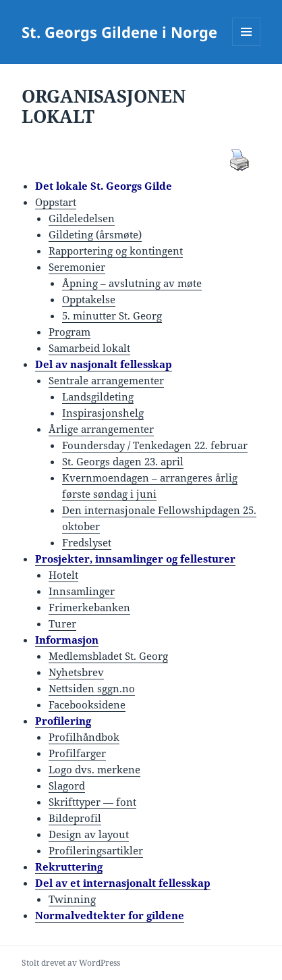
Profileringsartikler (96, 850)
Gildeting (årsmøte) (95, 234)
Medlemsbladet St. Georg (108, 656)
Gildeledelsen (82, 218)
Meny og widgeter (247, 46)
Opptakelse (89, 299)
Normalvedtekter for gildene (110, 915)
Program (69, 332)
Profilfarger (77, 753)
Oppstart (56, 202)
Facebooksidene (87, 704)
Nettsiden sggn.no (92, 688)
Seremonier (77, 267)
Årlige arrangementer (101, 429)
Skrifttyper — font (92, 802)
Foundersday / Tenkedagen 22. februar (155, 445)
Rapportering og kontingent (116, 251)
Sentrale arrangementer (106, 380)
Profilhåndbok (84, 737)
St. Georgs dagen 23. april (123, 461)
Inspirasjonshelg (103, 413)
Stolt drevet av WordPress (71, 963)
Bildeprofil (75, 818)
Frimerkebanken (89, 607)
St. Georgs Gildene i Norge (119, 32)
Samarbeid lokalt (89, 348)
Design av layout (89, 834)
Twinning (72, 899)
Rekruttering (69, 867)
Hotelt (63, 575)
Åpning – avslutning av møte (132, 283)
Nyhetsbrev (76, 672)
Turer (62, 623)
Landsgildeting (98, 396)
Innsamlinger (82, 591)
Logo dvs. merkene (94, 769)
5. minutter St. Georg (112, 315)
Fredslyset (87, 542)
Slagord (67, 785)
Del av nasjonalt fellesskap (104, 364)
